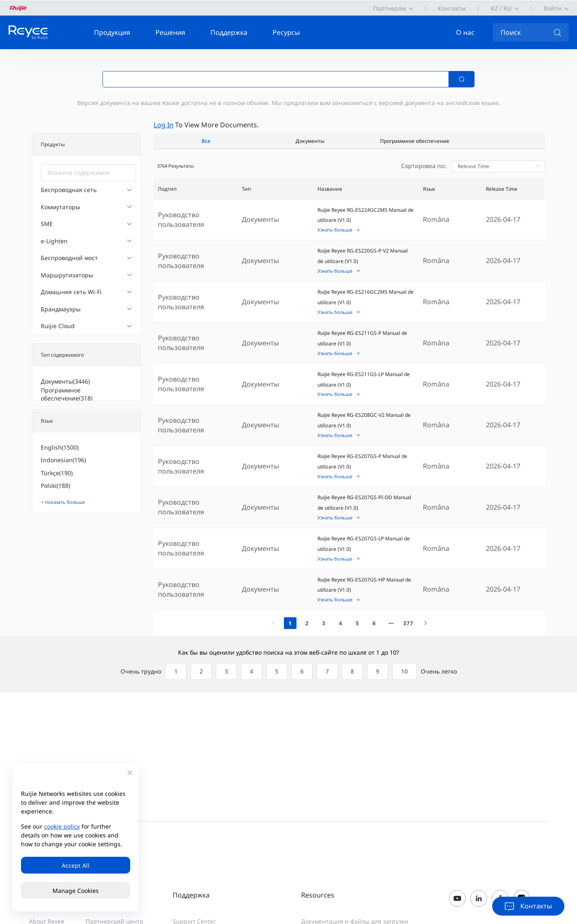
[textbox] (88, 173)
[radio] (174, 671)
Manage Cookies (76, 891)
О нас (465, 32)
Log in (164, 125)
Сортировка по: (424, 166)
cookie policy (62, 826)
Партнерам (389, 8)
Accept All (76, 865)
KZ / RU (501, 8)
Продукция (112, 32)
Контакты (452, 8)
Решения (170, 32)
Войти (553, 8)
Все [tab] (206, 141)
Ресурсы (286, 32)
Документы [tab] (310, 141)
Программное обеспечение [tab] (415, 141)
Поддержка (229, 32)
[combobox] (88, 173)
